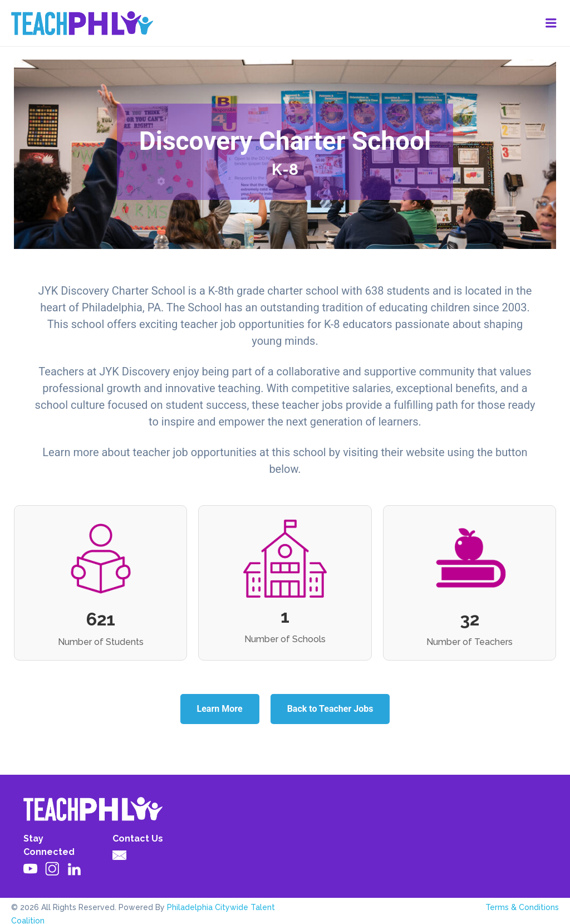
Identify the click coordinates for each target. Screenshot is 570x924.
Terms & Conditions (522, 907)
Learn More (220, 709)
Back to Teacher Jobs (330, 709)
